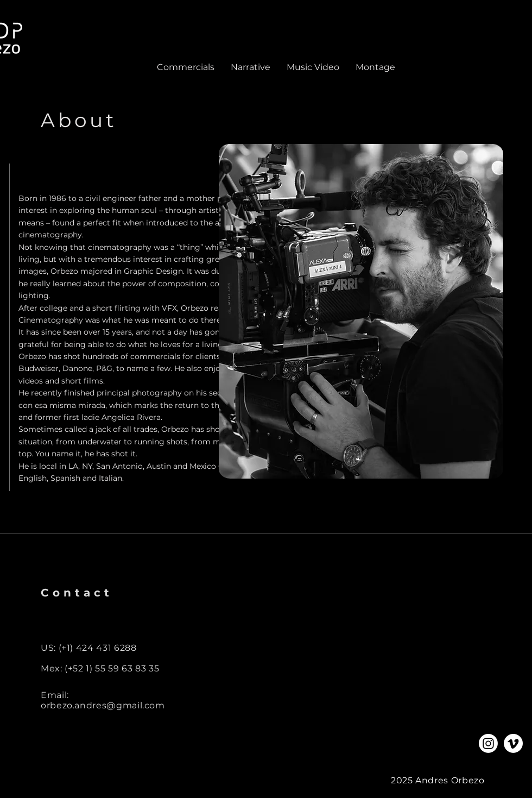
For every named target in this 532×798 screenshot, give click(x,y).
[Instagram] (488, 743)
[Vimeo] (513, 743)
